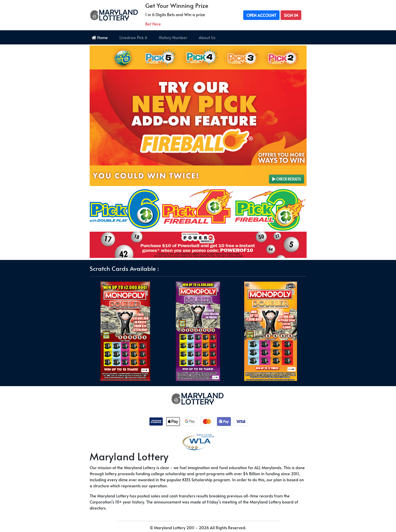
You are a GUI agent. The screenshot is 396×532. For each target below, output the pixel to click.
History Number (173, 37)
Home (100, 37)
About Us (207, 37)
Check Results (287, 179)
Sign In (291, 15)
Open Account (261, 15)
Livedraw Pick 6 (133, 37)
